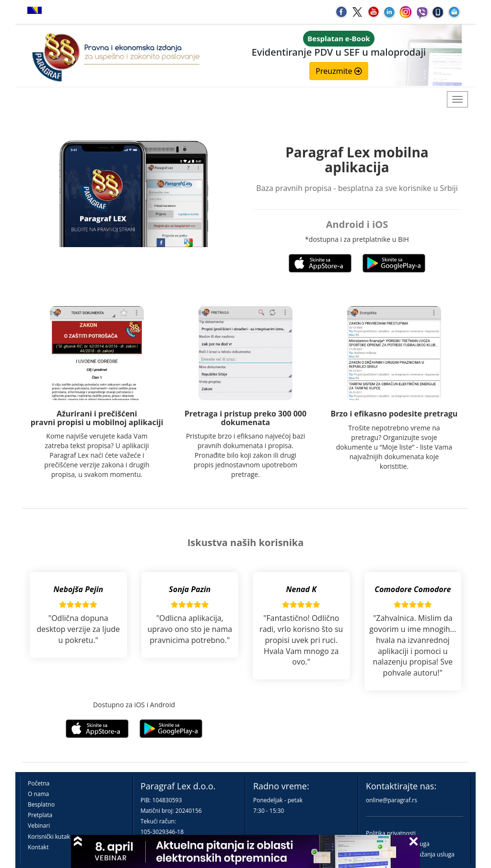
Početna (39, 783)
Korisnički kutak (49, 837)
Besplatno (41, 804)
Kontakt (38, 847)
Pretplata (40, 815)
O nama (38, 794)
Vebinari (39, 826)
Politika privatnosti (391, 833)
